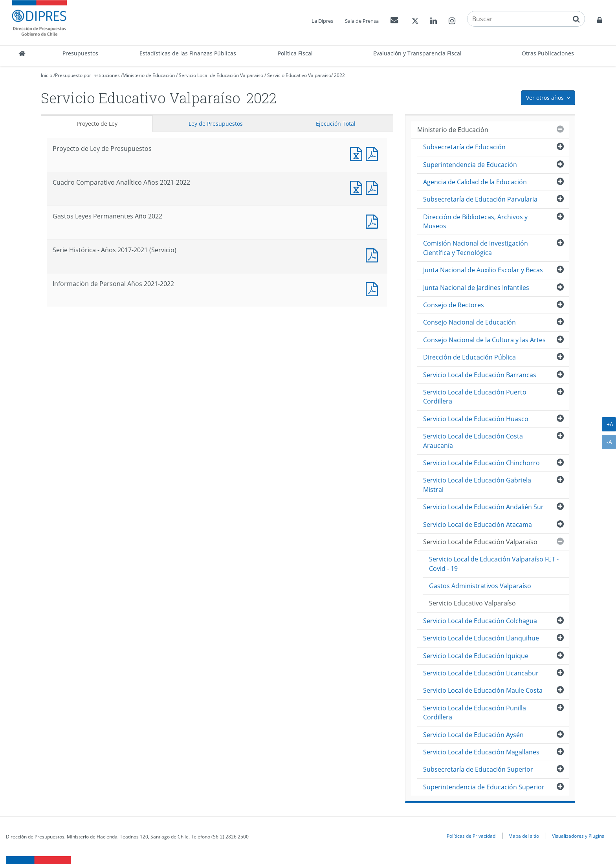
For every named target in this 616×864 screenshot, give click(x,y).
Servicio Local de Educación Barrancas (480, 375)
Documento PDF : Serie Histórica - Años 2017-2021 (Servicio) (374, 254)
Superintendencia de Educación (470, 165)
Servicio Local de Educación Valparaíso (221, 75)
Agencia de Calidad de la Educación (475, 182)
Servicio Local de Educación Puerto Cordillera (475, 397)
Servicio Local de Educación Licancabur (481, 673)
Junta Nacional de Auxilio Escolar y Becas (483, 270)
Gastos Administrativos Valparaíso (480, 586)
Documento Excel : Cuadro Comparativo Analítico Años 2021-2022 (358, 187)
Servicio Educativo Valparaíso (299, 75)
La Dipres (322, 21)
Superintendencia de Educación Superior (484, 787)
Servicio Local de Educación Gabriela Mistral (477, 485)
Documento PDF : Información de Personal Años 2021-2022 (374, 288)
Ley (216, 124)
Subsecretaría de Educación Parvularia (480, 199)
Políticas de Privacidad (471, 836)
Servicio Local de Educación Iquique (476, 656)
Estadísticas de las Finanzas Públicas (188, 53)
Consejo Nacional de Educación (469, 322)
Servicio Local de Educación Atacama (478, 525)
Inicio (47, 75)
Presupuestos (80, 53)
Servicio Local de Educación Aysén (473, 735)
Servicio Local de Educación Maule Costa (483, 690)
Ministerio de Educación (149, 75)
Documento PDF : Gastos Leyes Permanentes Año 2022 (374, 221)
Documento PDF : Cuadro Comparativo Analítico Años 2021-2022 (374, 187)
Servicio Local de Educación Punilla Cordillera (475, 713)
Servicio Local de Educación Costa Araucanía (473, 441)
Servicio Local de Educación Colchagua (480, 621)
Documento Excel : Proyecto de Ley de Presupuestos (358, 153)
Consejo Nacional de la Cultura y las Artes (484, 340)
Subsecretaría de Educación (464, 147)
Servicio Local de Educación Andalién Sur (483, 507)
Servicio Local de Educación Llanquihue (481, 638)
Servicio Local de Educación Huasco (476, 419)
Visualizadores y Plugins (578, 836)
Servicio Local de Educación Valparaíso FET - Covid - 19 (494, 564)
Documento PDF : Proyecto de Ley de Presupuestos (374, 153)
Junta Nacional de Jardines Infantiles (476, 288)
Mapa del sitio (524, 836)
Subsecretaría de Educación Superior (478, 769)
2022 (339, 75)
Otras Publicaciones (548, 53)
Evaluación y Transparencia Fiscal (417, 53)
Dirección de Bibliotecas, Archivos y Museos (475, 221)
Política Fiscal (295, 53)
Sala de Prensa (362, 21)
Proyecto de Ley (97, 124)
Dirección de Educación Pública (469, 357)
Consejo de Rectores (454, 305)
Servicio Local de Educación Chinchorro (481, 463)
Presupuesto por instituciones (87, 75)
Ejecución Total (336, 124)
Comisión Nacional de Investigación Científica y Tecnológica (476, 248)
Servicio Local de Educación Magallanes (481, 752)
